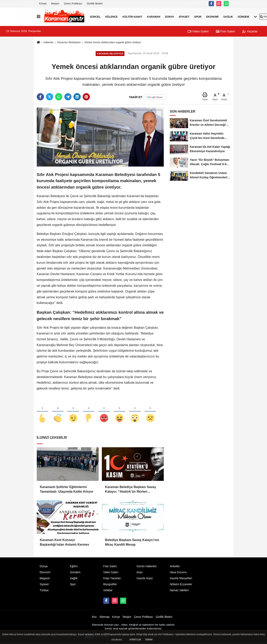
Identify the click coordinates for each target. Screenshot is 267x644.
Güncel (95, 16)
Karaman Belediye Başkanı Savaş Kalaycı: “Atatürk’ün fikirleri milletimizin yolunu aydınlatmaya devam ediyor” (131, 490)
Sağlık (228, 16)
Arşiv (139, 573)
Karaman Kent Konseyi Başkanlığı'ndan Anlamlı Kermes (65, 543)
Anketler (175, 567)
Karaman (154, 16)
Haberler (49, 42)
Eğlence (112, 16)
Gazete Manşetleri (181, 579)
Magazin (45, 579)
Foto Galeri (225, 31)
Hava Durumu (178, 573)
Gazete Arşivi (144, 579)
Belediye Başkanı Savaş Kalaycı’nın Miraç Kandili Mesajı (132, 543)
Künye (43, 3)
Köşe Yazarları (112, 579)
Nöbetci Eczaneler (181, 585)
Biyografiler (110, 585)
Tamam (149, 640)
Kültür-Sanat (132, 16)
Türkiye (44, 591)
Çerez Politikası (73, 3)
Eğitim (74, 567)
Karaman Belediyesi (69, 42)
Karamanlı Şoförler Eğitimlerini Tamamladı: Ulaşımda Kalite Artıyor (67, 490)
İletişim (55, 3)
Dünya (170, 16)
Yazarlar (250, 31)
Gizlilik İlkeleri (95, 3)
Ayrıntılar (135, 640)
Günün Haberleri (146, 567)
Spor (198, 16)
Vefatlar (108, 591)
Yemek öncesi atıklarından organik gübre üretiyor (113, 42)
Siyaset (184, 16)
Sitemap (104, 617)
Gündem (243, 16)
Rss (94, 617)
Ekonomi (212, 16)
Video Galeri (198, 31)
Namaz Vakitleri (179, 591)
